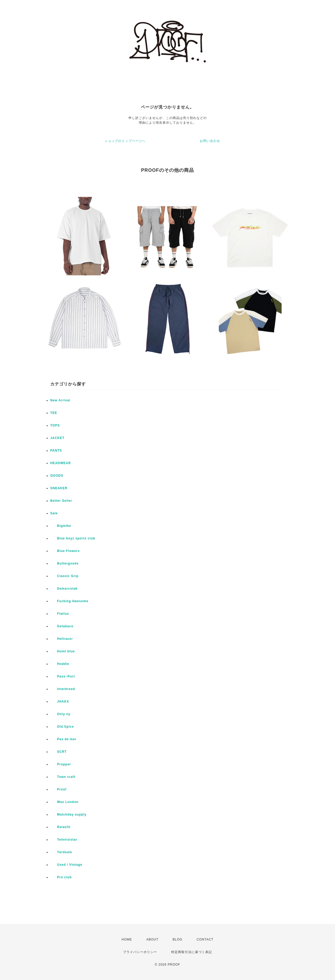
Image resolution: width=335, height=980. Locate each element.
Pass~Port (63, 676)
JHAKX (60, 702)
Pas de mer (63, 739)
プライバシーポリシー (140, 952)
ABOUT (152, 939)
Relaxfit (60, 827)
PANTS (56, 451)
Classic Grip (64, 576)
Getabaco (62, 626)
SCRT (58, 752)
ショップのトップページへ (125, 141)
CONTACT (205, 939)
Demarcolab (64, 589)
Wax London (64, 802)
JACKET (57, 438)
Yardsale (61, 852)
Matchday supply (68, 814)
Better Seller (61, 501)
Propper (61, 764)
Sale (54, 513)
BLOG (178, 939)
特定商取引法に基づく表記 (192, 952)
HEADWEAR (61, 463)
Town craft (63, 777)
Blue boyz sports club (73, 538)
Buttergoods (64, 563)
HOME (127, 939)
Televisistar (64, 840)
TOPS (55, 425)
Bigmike (61, 526)
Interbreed (63, 689)
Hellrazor (62, 639)
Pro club (61, 877)
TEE (54, 413)
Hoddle (60, 664)
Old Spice (62, 727)
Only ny (60, 714)
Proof (58, 789)
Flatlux (60, 614)
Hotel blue (63, 651)
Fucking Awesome (69, 601)
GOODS (57, 476)
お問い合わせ (210, 141)
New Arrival (60, 400)
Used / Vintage (66, 865)
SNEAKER (59, 488)
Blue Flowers (65, 551)
